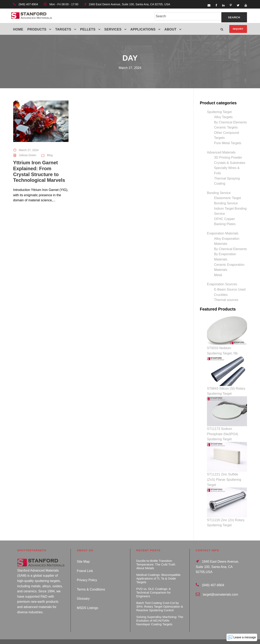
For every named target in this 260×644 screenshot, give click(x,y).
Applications (143, 29)
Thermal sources (226, 300)
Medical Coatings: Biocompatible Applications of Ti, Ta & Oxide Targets (159, 570)
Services (113, 29)
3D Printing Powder (228, 157)
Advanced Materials (221, 152)
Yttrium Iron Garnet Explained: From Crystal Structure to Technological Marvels (39, 171)
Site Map (83, 553)
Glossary (83, 590)
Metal (218, 275)
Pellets (88, 29)
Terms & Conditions (91, 581)
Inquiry (238, 29)
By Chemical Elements (230, 122)
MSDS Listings (88, 599)
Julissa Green (28, 155)
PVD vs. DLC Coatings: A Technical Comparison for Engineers (154, 584)
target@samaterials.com (220, 586)
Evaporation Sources (222, 284)
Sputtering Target (219, 112)
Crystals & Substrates (230, 163)
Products (37, 29)
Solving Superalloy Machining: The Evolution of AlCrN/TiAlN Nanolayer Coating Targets (160, 612)
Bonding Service (219, 193)
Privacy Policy (87, 572)
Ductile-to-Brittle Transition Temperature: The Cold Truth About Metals (156, 556)
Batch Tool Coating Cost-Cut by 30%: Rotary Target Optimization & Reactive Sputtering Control (160, 598)
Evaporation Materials (223, 233)
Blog (50, 155)
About (170, 29)
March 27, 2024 (29, 150)
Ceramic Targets (226, 127)
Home (18, 29)
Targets (63, 29)
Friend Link (85, 562)
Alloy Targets (223, 117)
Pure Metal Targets (228, 143)
